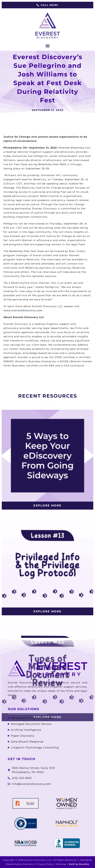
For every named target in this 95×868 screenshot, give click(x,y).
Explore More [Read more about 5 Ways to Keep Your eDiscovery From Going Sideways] (47, 505)
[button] (47, 46)
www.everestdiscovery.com (23, 310)
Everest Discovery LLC (75, 148)
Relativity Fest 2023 (52, 164)
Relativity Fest (19, 251)
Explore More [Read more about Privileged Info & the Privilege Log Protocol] (47, 611)
